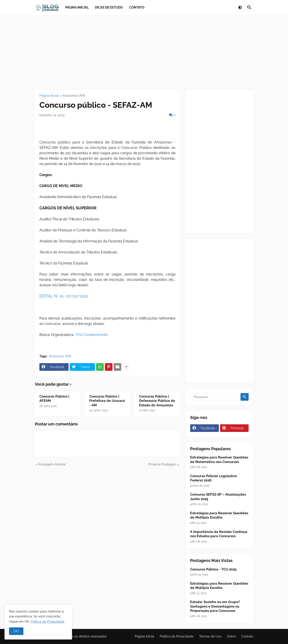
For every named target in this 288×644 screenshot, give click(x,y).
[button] (240, 8)
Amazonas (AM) (74, 96)
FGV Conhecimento (92, 335)
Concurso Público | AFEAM (54, 399)
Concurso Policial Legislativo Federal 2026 (214, 478)
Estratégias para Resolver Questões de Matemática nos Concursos (219, 460)
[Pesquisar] (215, 397)
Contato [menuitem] (137, 7)
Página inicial (49, 96)
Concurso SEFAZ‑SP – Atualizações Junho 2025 (218, 497)
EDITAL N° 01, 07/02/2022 (64, 296)
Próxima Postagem (162, 464)
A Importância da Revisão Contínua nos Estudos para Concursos (219, 534)
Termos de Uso (210, 636)
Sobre (231, 636)
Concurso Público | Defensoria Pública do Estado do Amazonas (157, 401)
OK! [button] (16, 631)
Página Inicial (144, 636)
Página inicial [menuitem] (77, 7)
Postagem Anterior (52, 464)
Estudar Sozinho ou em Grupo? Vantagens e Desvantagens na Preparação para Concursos (215, 606)
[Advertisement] (144, 52)
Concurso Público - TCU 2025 (213, 569)
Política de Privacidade (177, 636)
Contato (247, 636)
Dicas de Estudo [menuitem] (109, 7)
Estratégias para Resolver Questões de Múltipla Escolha (219, 515)
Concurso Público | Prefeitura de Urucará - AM (107, 401)
